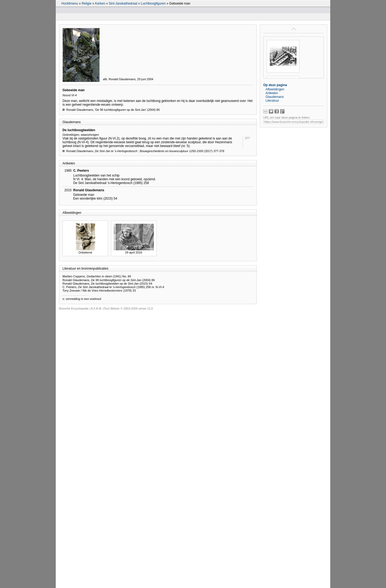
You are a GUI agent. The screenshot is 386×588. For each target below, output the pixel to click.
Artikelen (272, 93)
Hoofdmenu (70, 3)
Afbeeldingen (275, 89)
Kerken (100, 3)
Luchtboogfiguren (153, 3)
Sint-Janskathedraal (123, 3)
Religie (86, 3)
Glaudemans (274, 97)
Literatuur (272, 101)
